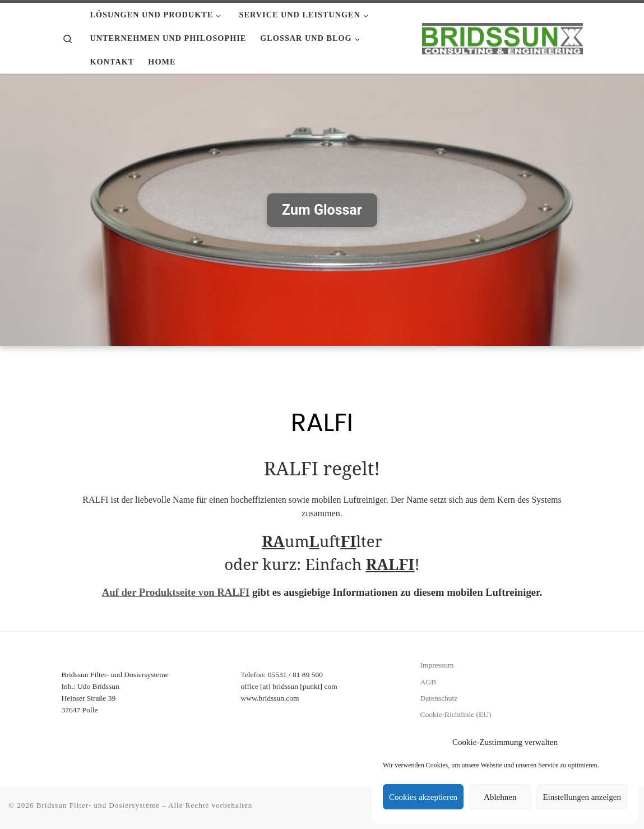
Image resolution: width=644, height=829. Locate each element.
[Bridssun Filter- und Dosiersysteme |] (502, 37)
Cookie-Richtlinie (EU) (455, 714)
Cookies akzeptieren (423, 797)
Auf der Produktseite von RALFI (176, 592)
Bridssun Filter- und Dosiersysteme (98, 805)
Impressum (437, 665)
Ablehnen (500, 797)
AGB (428, 682)
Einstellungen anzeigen (582, 797)
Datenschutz (439, 698)
